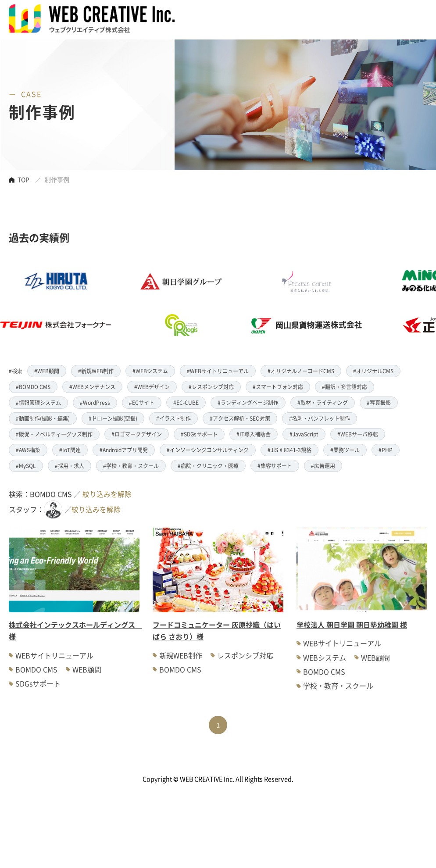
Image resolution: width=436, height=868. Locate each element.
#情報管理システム (38, 402)
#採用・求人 (70, 466)
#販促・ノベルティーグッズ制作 (54, 434)
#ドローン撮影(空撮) (113, 418)
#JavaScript (304, 434)
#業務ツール (345, 450)
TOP (23, 179)
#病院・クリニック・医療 (208, 466)
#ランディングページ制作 (248, 402)
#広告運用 (323, 466)
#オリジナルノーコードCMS (301, 371)
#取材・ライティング (323, 402)
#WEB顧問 (47, 371)
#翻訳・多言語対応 (345, 387)
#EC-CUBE (186, 402)
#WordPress (95, 402)
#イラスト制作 (173, 418)
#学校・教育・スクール (131, 466)
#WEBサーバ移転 (358, 434)
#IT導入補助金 (254, 434)
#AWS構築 (28, 450)
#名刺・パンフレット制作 (320, 418)
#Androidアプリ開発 (124, 450)
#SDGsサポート (199, 434)
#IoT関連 (70, 450)
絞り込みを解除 (107, 494)
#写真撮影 (379, 402)
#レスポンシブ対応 (211, 387)
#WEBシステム (150, 371)
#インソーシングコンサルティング (208, 450)
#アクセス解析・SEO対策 (240, 418)
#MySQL (26, 466)
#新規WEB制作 (96, 371)
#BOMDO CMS (33, 387)
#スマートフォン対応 (278, 387)
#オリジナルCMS (373, 371)
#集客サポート (275, 466)
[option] (198, 303)
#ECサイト (142, 402)
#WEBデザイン (152, 387)
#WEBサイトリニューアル (218, 371)
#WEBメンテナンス (92, 387)
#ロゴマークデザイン (137, 434)
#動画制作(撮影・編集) (43, 418)
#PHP (386, 450)
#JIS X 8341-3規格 (289, 450)
